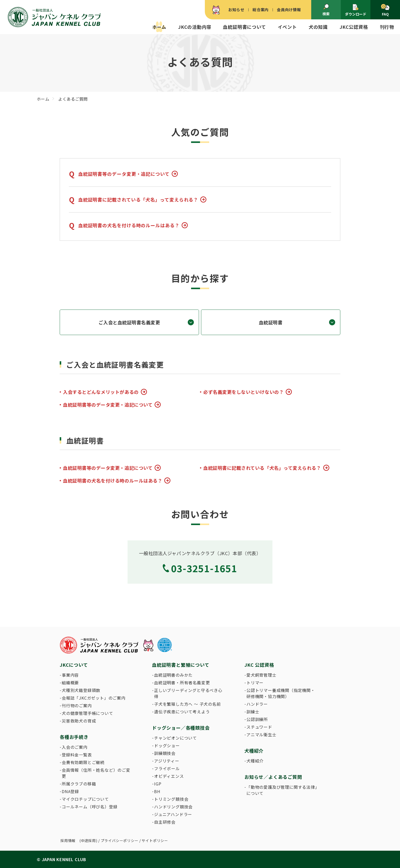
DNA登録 (70, 791)
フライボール (167, 768)
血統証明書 (271, 322)
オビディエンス (169, 776)
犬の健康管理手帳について (87, 713)
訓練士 (253, 712)
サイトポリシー (155, 840)
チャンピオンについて (176, 738)
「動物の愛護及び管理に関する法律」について (282, 790)
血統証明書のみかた (173, 675)
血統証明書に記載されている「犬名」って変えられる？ (138, 199)
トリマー (255, 683)
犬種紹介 (255, 761)
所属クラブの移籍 (79, 784)
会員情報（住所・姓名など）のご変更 (96, 773)
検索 (326, 10)
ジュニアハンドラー (173, 814)
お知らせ (236, 10)
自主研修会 (165, 822)
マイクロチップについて (85, 799)
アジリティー (167, 761)
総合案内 (261, 10)
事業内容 (70, 675)
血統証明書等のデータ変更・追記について (124, 174)
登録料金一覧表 (77, 755)
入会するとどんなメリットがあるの (101, 392)
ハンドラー (257, 704)
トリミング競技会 (171, 799)
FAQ (385, 10)
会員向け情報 (289, 10)
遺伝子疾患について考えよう (182, 712)
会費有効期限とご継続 (83, 762)
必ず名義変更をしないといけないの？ (243, 392)
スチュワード (259, 727)
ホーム (159, 27)
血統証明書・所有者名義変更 (182, 683)
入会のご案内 (75, 747)
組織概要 (70, 683)
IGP (158, 784)
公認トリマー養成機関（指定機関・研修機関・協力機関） (281, 693)
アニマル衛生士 (261, 735)
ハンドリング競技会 (173, 807)
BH (157, 791)
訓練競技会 (165, 753)
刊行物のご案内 (77, 705)
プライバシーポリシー (120, 840)
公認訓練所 (257, 719)
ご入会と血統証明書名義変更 (129, 322)
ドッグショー (167, 745)
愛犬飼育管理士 (261, 675)
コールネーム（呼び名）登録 (90, 807)
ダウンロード (356, 10)
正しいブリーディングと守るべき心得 (188, 693)
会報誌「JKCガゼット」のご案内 (94, 698)
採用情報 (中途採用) (79, 840)
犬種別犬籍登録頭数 (81, 690)
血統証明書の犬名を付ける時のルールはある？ (129, 225)
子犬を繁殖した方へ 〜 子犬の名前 (187, 704)
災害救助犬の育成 (79, 721)
